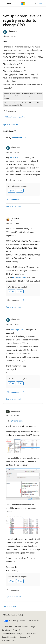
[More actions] (41, 10)
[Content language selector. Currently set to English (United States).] (13, 615)
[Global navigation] (2, 3)
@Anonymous (17, 329)
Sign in (41, 3)
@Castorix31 (15, 157)
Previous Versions (21, 626)
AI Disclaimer (7, 626)
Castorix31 (15, 218)
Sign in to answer (9, 606)
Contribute (6, 630)
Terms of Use (31, 633)
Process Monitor (19, 277)
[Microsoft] (23, 3)
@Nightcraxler (17, 421)
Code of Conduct (8, 637)
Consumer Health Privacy (11, 633)
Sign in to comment (10, 125)
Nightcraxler (13, 31)
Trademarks (24, 637)
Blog (32, 626)
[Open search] (35, 3)
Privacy (16, 630)
